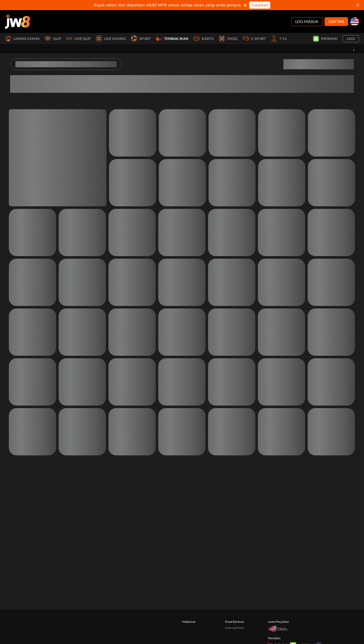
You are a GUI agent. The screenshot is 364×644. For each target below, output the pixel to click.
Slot (53, 39)
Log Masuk (307, 21)
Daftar (336, 21)
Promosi (325, 39)
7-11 (279, 39)
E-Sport (254, 39)
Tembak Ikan (172, 39)
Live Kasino (111, 39)
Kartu (203, 39)
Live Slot (78, 39)
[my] (355, 22)
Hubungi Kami (234, 628)
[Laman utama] (18, 21)
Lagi (351, 39)
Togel (228, 39)
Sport (141, 39)
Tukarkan (260, 5)
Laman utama (22, 39)
